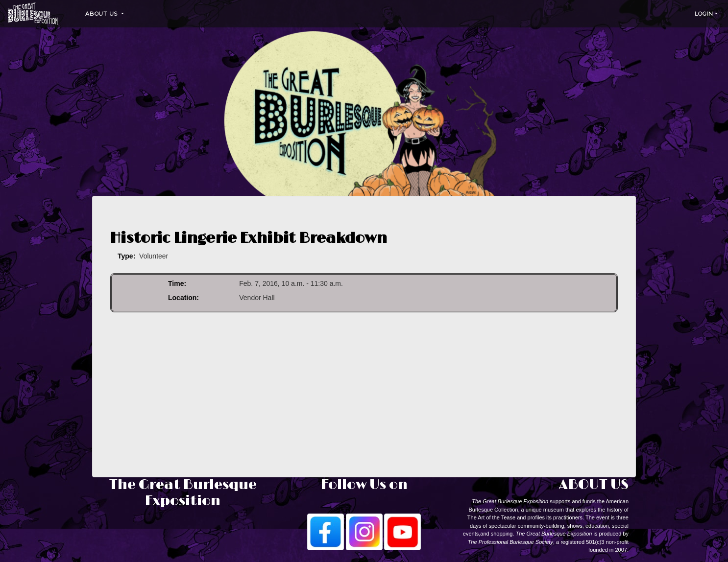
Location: (183, 298)
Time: (177, 283)
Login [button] (704, 14)
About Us (102, 14)
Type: (126, 256)
